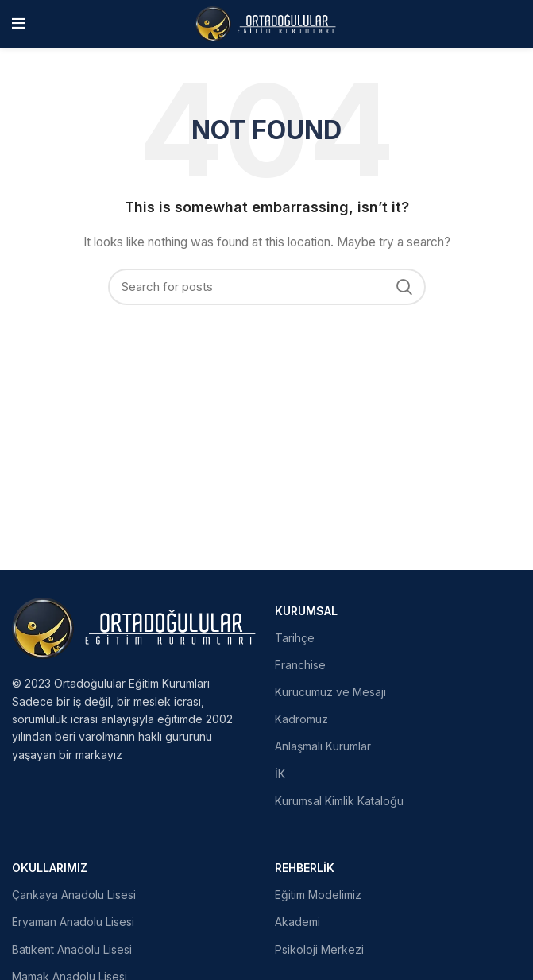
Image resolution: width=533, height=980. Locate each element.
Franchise (300, 665)
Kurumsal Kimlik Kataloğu (339, 801)
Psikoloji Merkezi (319, 949)
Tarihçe (295, 638)
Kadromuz (301, 719)
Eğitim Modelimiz (318, 895)
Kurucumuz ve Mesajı (330, 692)
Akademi (297, 922)
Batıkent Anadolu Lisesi (72, 949)
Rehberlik (305, 868)
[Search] (267, 287)
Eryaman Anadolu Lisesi (73, 922)
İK (280, 774)
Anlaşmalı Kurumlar (323, 746)
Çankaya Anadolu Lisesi (74, 895)
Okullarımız (50, 868)
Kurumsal (306, 611)
